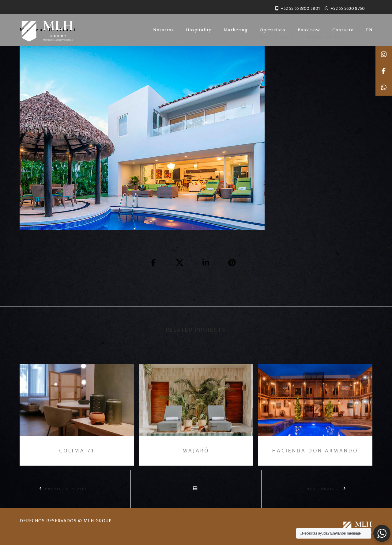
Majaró (196, 451)
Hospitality (199, 30)
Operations (273, 30)
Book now (309, 30)
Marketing (236, 30)
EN (369, 30)
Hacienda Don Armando (315, 451)
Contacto (343, 30)
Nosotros (163, 30)
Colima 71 (77, 451)
